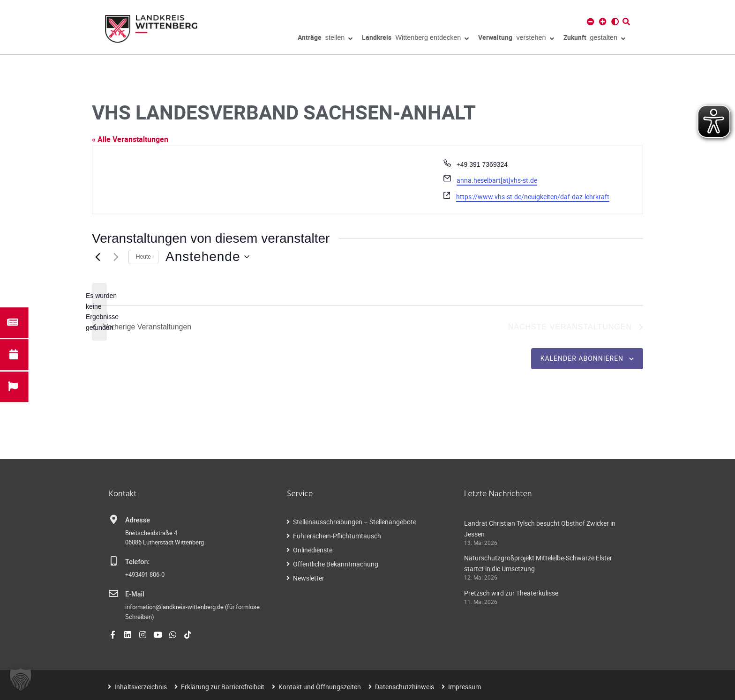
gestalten (594, 39)
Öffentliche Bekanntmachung (336, 564)
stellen (325, 39)
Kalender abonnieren (582, 358)
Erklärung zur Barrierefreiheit (223, 687)
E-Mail (135, 594)
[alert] (99, 312)
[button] (21, 679)
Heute (143, 257)
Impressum (465, 687)
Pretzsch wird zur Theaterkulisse (511, 593)
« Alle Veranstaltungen (130, 139)
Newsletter (309, 578)
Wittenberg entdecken (415, 39)
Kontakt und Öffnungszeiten (320, 687)
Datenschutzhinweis (405, 687)
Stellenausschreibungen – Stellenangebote (355, 522)
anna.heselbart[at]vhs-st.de (497, 180)
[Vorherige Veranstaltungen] (97, 257)
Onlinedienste (313, 550)
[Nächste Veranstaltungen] (116, 257)
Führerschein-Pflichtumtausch (337, 536)
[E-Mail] (113, 594)
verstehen (516, 39)
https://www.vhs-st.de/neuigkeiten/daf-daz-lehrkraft (533, 197)
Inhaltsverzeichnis (141, 687)
